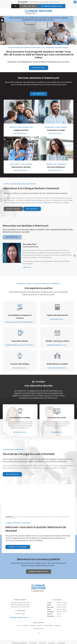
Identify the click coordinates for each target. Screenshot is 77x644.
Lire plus (27, 267)
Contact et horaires (18, 547)
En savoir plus (38, 68)
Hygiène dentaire (21, 130)
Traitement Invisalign (56, 130)
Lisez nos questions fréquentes (19, 322)
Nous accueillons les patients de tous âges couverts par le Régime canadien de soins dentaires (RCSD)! (38, 19)
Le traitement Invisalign (20, 418)
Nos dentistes (12, 237)
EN (15, 6)
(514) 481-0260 (30, 6)
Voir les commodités (56, 368)
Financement (49, 626)
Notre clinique (13, 209)
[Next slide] (75, 256)
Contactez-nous (38, 629)
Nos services (39, 94)
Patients (40, 626)
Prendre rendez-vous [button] (53, 6)
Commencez (56, 432)
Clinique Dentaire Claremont (20, 603)
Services (33, 626)
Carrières (57, 626)
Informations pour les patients (19, 345)
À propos (26, 626)
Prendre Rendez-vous (56, 345)
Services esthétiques (56, 167)
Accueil (19, 626)
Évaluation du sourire (57, 418)
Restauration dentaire (21, 167)
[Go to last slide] (2, 256)
